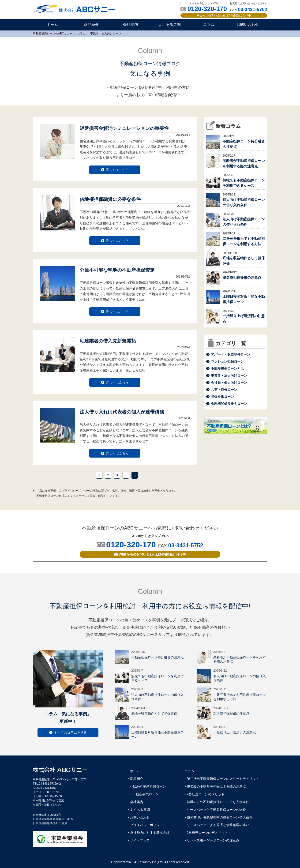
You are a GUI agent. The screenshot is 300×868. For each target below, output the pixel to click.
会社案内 (131, 24)
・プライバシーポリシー (145, 825)
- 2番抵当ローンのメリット (205, 794)
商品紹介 (91, 24)
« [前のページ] (93, 475)
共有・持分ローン (224, 390)
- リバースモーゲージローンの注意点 (212, 840)
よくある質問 (169, 24)
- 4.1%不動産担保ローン (148, 786)
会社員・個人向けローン (229, 383)
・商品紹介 (135, 779)
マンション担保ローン (227, 361)
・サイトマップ (138, 840)
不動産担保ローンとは (227, 368)
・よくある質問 (138, 810)
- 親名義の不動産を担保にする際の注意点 (215, 786)
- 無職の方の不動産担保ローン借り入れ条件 (217, 802)
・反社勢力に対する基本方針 (148, 833)
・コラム (188, 771)
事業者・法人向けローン (229, 376)
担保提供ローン (222, 397)
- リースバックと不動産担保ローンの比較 (215, 810)
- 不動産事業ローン (144, 794)
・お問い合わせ (138, 817)
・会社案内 (135, 802)
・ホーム (133, 771)
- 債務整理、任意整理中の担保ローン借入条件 (219, 817)
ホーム (52, 24)
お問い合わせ (248, 24)
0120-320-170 (131, 545)
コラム (209, 24)
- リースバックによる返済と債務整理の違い (217, 825)
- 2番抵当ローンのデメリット (206, 833)
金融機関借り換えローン (229, 404)
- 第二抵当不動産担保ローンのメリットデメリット (222, 779)
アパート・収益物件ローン (231, 354)
